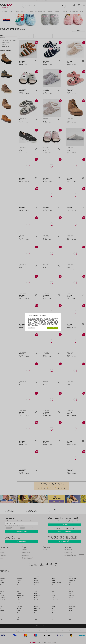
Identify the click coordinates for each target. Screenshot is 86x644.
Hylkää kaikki (32, 328)
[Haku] (63, 6)
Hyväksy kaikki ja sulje (53, 328)
